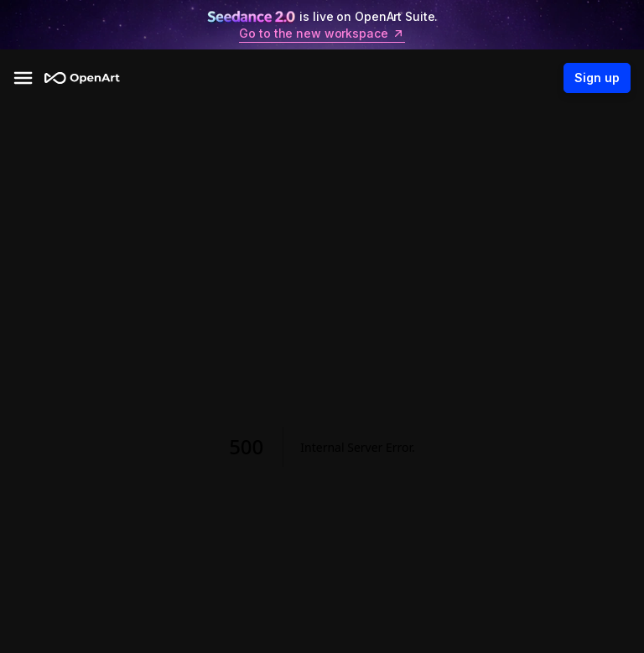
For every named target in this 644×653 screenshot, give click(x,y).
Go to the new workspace (322, 34)
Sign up (597, 78)
